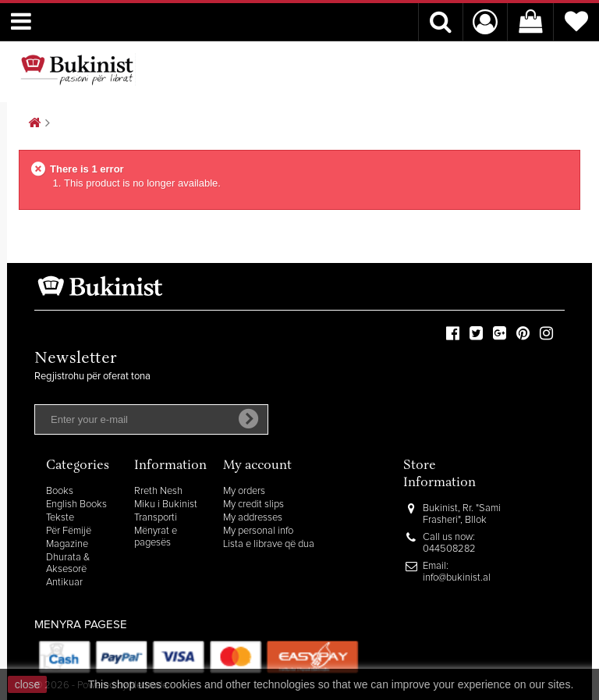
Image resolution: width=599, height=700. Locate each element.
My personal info (258, 531)
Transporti (156, 518)
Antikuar (64, 583)
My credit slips (253, 505)
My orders (244, 491)
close (28, 684)
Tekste (60, 518)
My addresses (253, 518)
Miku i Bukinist (166, 505)
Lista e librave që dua (269, 544)
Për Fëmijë (69, 531)
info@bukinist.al (457, 578)
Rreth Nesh (158, 491)
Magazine (67, 544)
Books (60, 491)
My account (257, 466)
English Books (76, 505)
